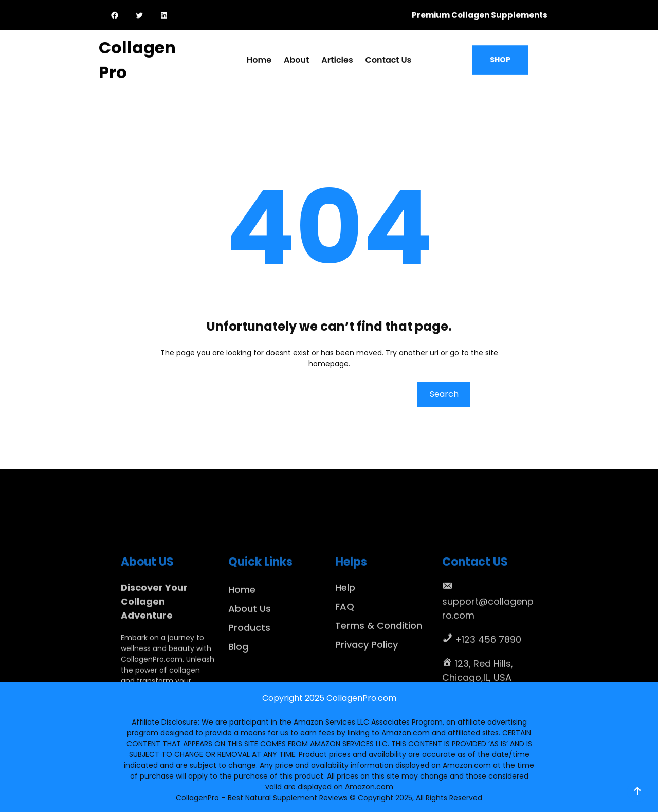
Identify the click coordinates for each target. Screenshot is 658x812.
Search (444, 394)
